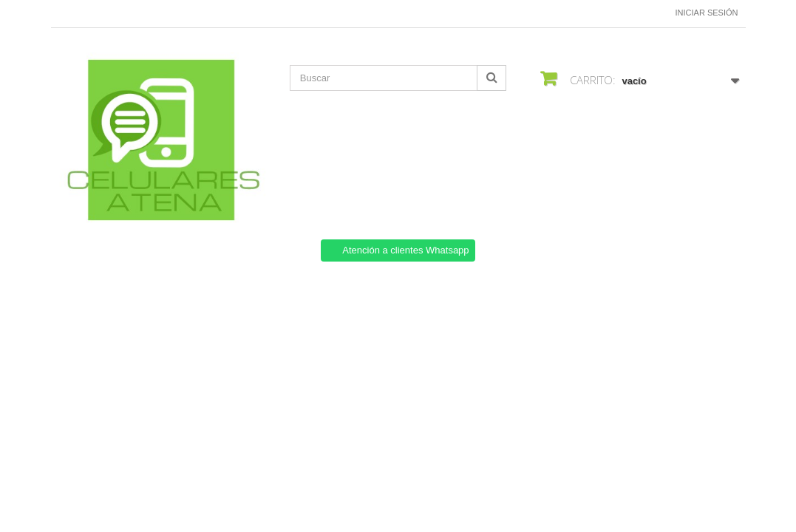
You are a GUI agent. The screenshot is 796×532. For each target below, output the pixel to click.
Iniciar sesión (707, 13)
